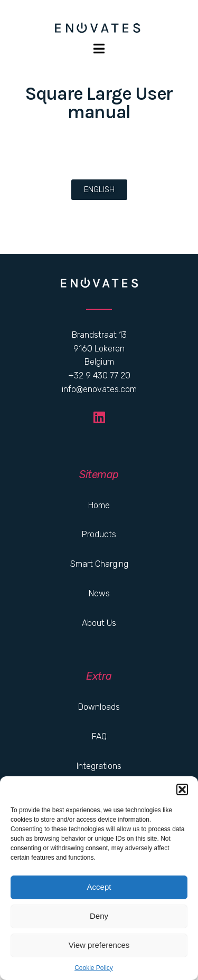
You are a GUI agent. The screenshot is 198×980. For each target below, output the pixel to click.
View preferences (99, 945)
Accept (99, 887)
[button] (182, 789)
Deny (99, 916)
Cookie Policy (94, 968)
